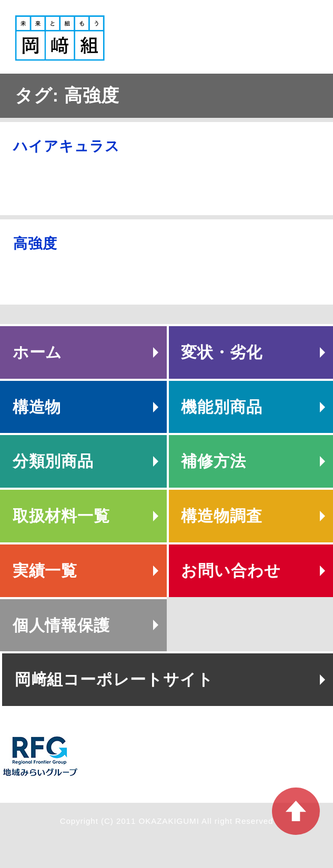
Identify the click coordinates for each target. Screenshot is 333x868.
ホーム (38, 352)
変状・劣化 (222, 352)
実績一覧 (45, 571)
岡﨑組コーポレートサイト (114, 679)
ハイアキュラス (67, 146)
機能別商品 (222, 407)
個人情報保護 (62, 625)
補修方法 (214, 461)
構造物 (37, 407)
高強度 (35, 244)
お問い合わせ (231, 571)
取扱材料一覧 (62, 516)
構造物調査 (222, 516)
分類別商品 (53, 461)
